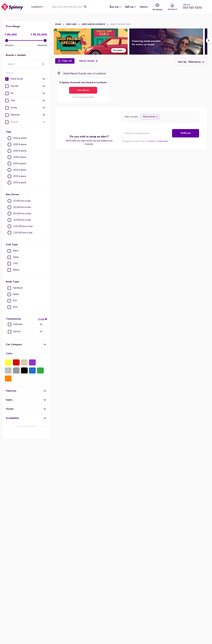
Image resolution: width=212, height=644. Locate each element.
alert (122, 137)
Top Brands (10, 73)
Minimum (9, 45)
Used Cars (73, 24)
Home (60, 24)
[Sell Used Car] (129, 7)
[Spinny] (12, 7)
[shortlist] (157, 7)
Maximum (42, 45)
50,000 (11, 35)
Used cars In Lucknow (95, 24)
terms (151, 141)
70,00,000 (39, 35)
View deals (119, 50)
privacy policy (163, 141)
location (5, 68)
